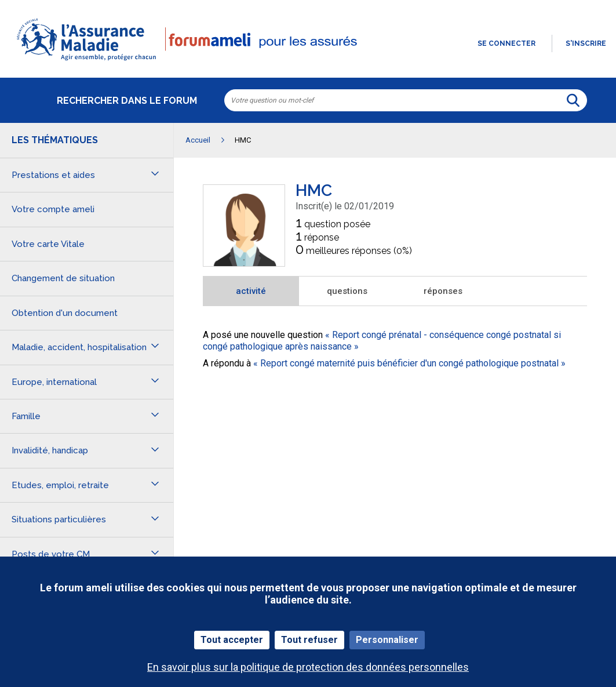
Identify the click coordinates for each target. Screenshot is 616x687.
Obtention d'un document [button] (65, 313)
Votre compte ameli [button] (53, 209)
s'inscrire (586, 43)
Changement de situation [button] (63, 278)
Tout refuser (309, 640)
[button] (308, 61)
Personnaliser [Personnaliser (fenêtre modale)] (387, 640)
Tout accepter (232, 640)
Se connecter (506, 43)
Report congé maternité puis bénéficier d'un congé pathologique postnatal (409, 363)
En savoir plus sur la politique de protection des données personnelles (308, 667)
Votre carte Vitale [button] (48, 244)
